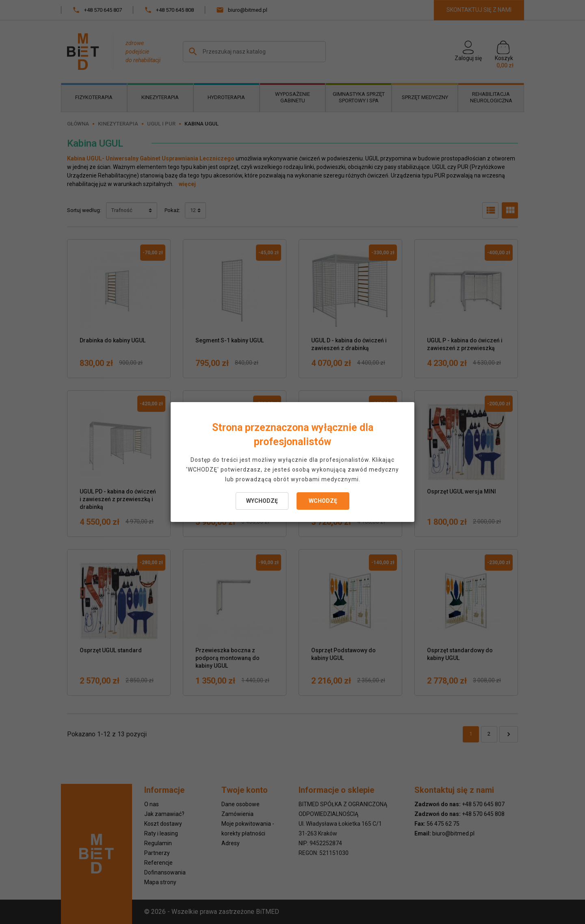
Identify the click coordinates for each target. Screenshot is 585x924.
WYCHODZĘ (262, 501)
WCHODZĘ (323, 501)
